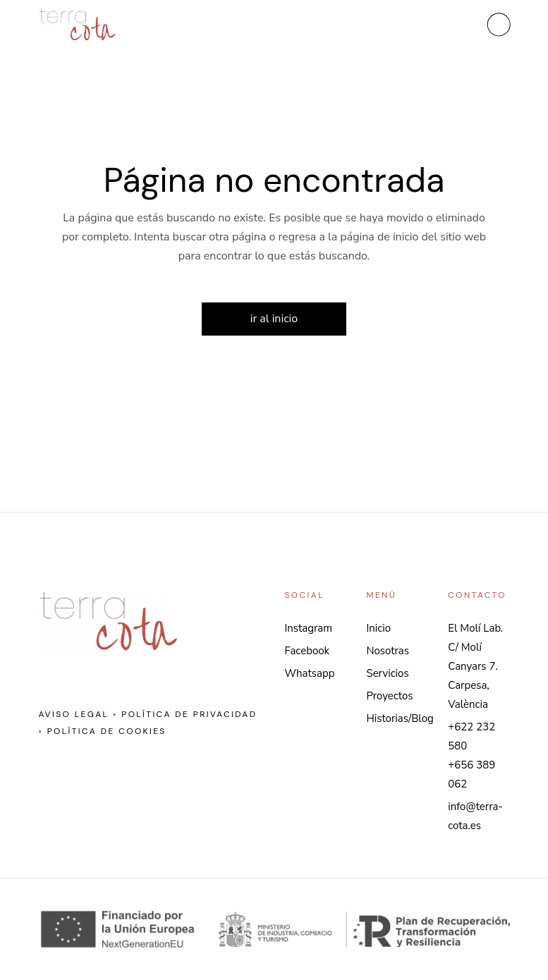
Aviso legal (73, 714)
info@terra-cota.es (475, 816)
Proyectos (389, 696)
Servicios (387, 673)
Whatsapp (310, 673)
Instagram (309, 628)
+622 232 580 (471, 736)
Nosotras (388, 651)
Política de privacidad (189, 714)
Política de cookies (107, 731)
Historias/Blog (400, 718)
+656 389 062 (471, 774)
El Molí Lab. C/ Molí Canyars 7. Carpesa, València (475, 666)
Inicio (378, 628)
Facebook (308, 651)
